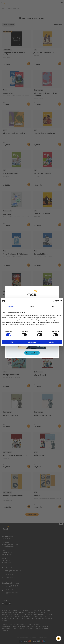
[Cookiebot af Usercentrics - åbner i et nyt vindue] (54, 301)
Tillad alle (52, 342)
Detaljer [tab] (32, 306)
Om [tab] (53, 306)
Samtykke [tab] (11, 306)
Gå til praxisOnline (32, 353)
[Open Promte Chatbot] (59, 638)
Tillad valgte (32, 342)
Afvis (12, 342)
